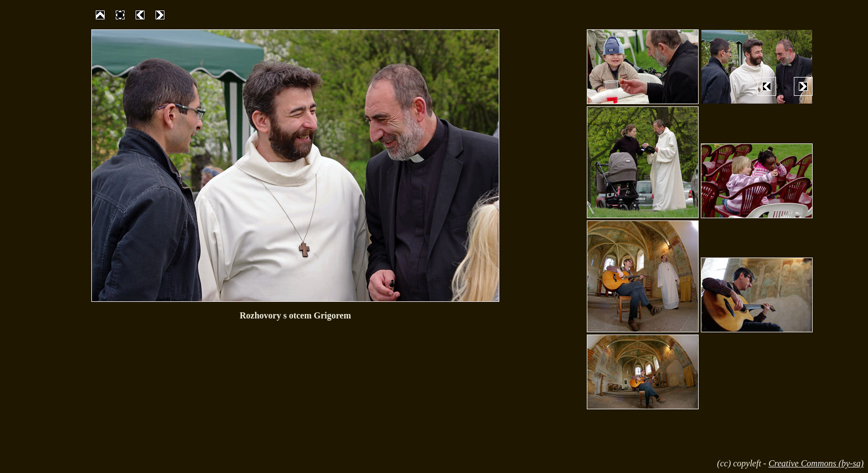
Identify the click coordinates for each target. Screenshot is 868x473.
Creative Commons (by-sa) (816, 463)
